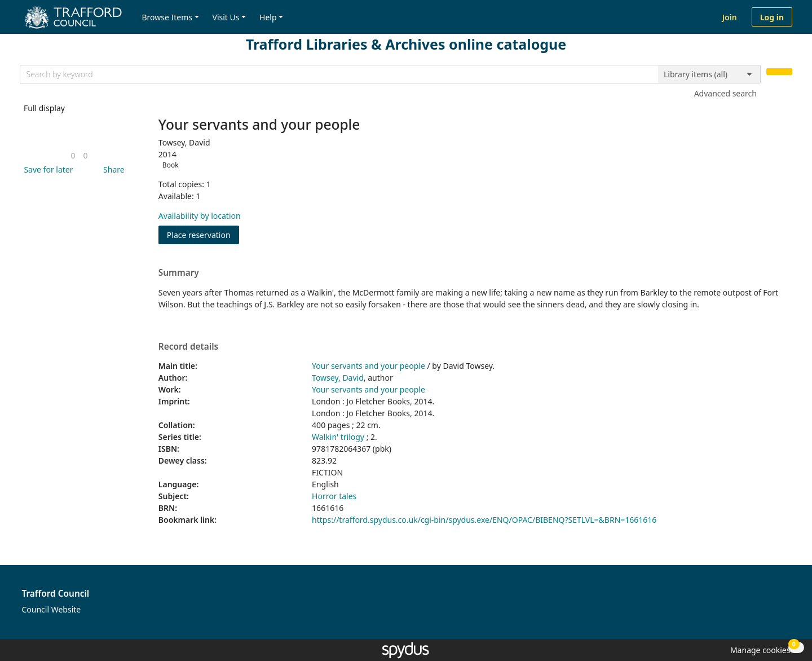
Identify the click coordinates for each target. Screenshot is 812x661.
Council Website (52, 609)
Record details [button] (188, 347)
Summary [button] (179, 273)
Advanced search (725, 93)
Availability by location (200, 216)
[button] (46, 169)
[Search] (779, 72)
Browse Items (167, 17)
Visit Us (226, 17)
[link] (73, 155)
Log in (772, 17)
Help (268, 17)
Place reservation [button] (203, 234)
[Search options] (709, 74)
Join (730, 17)
